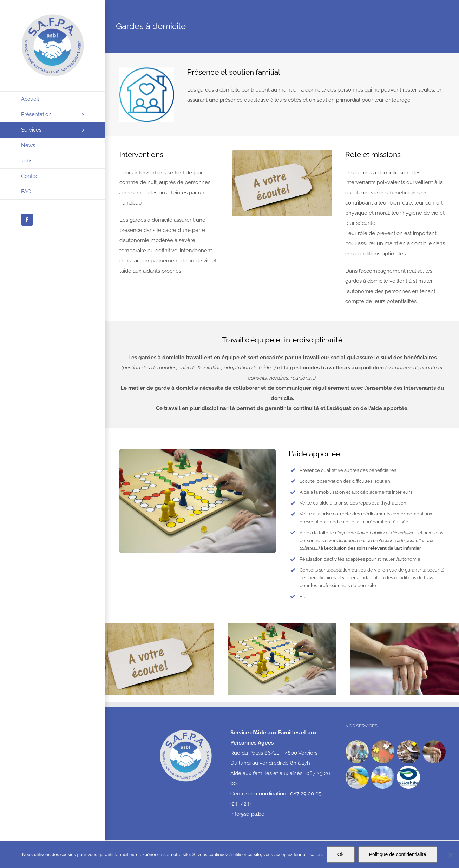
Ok (341, 854)
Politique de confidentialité (398, 854)
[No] (450, 855)
